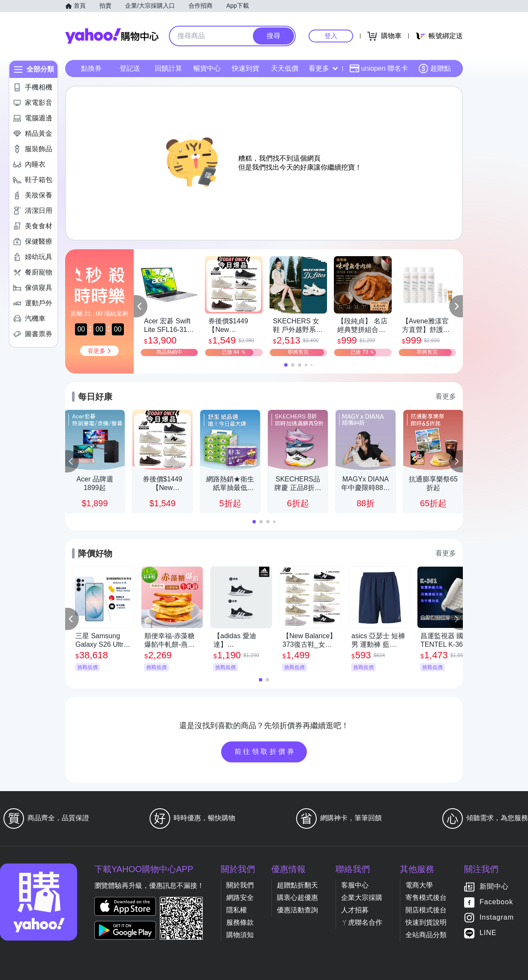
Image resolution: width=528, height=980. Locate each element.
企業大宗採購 (362, 898)
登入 (331, 36)
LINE (488, 933)
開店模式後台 (426, 910)
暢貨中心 (207, 68)
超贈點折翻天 (297, 885)
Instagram (497, 918)
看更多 (323, 68)
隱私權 (237, 910)
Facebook (496, 902)
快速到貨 (246, 68)
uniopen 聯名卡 (379, 69)
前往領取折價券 (265, 751)
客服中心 (355, 885)
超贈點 (435, 69)
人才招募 (355, 910)
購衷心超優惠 (297, 898)
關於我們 (240, 885)
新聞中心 (494, 887)
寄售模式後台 (426, 898)
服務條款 (240, 922)
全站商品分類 (426, 935)
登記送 (130, 68)
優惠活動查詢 (297, 910)
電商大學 (419, 885)
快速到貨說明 (426, 922)
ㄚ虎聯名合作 (362, 922)
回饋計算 (168, 68)
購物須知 (240, 935)
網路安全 (240, 898)
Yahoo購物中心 (112, 36)
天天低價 (285, 68)
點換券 (91, 68)
